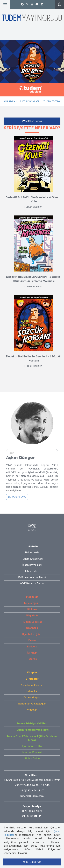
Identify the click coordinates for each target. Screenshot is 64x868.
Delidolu (32, 647)
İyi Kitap (32, 653)
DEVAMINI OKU (17, 497)
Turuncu (32, 659)
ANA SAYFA (9, 101)
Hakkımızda (32, 553)
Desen (32, 640)
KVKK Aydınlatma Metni (32, 577)
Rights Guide (32, 758)
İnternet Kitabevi (32, 752)
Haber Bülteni (32, 571)
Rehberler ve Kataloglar (32, 704)
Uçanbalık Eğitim (32, 634)
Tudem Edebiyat (32, 622)
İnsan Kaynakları (32, 565)
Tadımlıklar (32, 691)
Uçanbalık (32, 628)
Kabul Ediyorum (32, 862)
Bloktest (32, 609)
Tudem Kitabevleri (32, 559)
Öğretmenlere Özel (32, 746)
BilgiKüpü (32, 616)
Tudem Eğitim (32, 603)
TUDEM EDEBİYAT (53, 101)
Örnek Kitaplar (32, 698)
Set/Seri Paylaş (33, 121)
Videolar (32, 710)
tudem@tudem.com (32, 796)
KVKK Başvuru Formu (32, 583)
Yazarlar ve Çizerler (32, 685)
